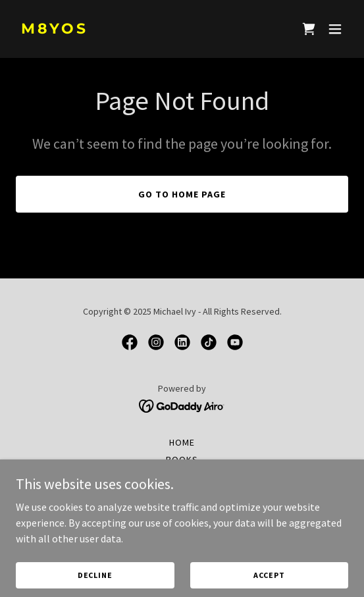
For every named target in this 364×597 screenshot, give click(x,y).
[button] (335, 29)
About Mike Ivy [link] (182, 494)
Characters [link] (182, 477)
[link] (132, 30)
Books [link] (182, 459)
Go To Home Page (182, 194)
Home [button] (182, 442)
